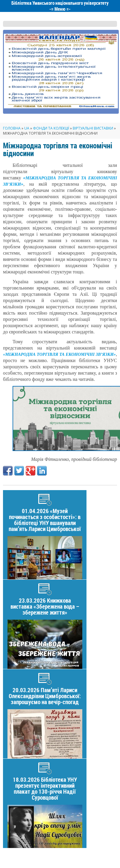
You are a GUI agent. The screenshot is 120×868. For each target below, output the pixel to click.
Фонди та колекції (51, 128)
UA (27, 128)
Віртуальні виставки (93, 128)
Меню (60, 9)
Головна (12, 128)
